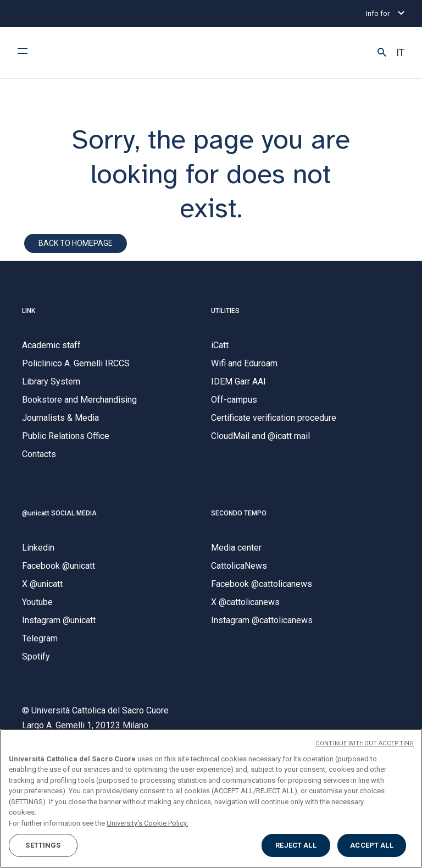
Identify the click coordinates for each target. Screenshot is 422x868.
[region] (211, 798)
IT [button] (400, 53)
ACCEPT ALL (371, 845)
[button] (382, 53)
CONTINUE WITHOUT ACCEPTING (365, 743)
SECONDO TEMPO (239, 513)
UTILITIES (225, 311)
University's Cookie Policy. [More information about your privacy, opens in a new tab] (147, 823)
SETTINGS (43, 845)
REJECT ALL (296, 845)
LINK (29, 311)
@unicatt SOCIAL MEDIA (59, 513)
